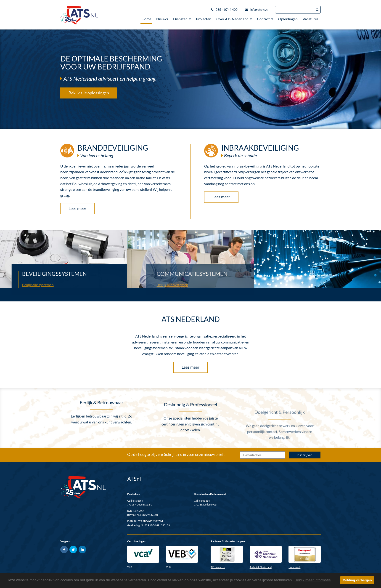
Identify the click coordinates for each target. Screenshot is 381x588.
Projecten (204, 19)
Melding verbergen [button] (357, 580)
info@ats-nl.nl (259, 10)
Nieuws (162, 19)
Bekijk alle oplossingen (89, 93)
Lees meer (77, 208)
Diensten (182, 19)
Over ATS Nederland (234, 19)
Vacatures (311, 19)
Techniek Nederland (261, 567)
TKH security (218, 567)
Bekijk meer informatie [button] (313, 580)
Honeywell (294, 567)
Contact (265, 19)
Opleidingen (288, 19)
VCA (130, 567)
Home (146, 19)
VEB (168, 567)
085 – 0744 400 (227, 10)
